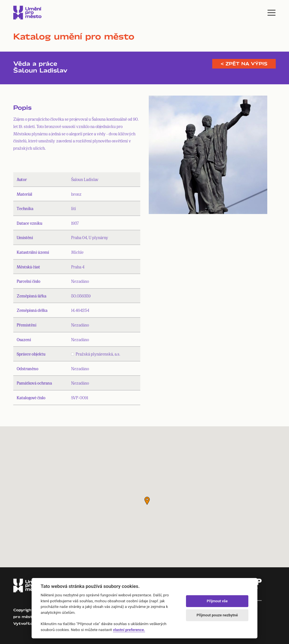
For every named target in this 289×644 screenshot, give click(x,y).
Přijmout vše (217, 601)
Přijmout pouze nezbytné (217, 615)
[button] (147, 501)
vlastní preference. (129, 630)
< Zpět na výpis (244, 64)
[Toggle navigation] (272, 13)
